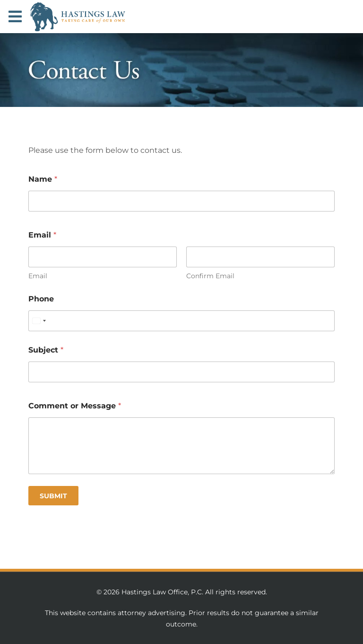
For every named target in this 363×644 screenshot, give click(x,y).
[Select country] (39, 321)
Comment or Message (75, 406)
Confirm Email (210, 276)
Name (43, 179)
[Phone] (181, 321)
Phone (41, 299)
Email (38, 276)
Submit (53, 496)
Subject (46, 350)
